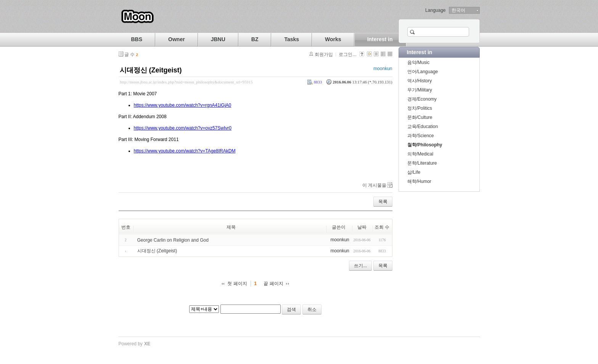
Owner (177, 39)
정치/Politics (420, 108)
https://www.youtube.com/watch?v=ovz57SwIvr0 (183, 128)
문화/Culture (420, 117)
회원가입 (324, 55)
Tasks (292, 39)
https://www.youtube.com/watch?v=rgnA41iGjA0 (183, 105)
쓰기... (360, 266)
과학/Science (421, 136)
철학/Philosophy (425, 145)
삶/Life (414, 172)
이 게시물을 (374, 185)
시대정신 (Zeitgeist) (151, 70)
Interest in (380, 39)
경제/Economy (422, 99)
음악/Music (419, 63)
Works (333, 39)
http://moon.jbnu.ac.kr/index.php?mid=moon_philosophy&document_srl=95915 (186, 82)
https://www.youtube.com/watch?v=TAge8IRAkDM (185, 151)
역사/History (420, 81)
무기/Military (420, 90)
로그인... (347, 55)
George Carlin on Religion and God (173, 240)
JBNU (218, 39)
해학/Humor (419, 181)
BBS (137, 39)
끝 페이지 (273, 284)
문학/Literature (422, 163)
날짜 (362, 227)
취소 (312, 309)
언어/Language (423, 72)
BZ (255, 39)
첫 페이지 (237, 284)
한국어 (458, 10)
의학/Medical (420, 154)
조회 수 (382, 227)
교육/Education (423, 127)
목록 (383, 202)
